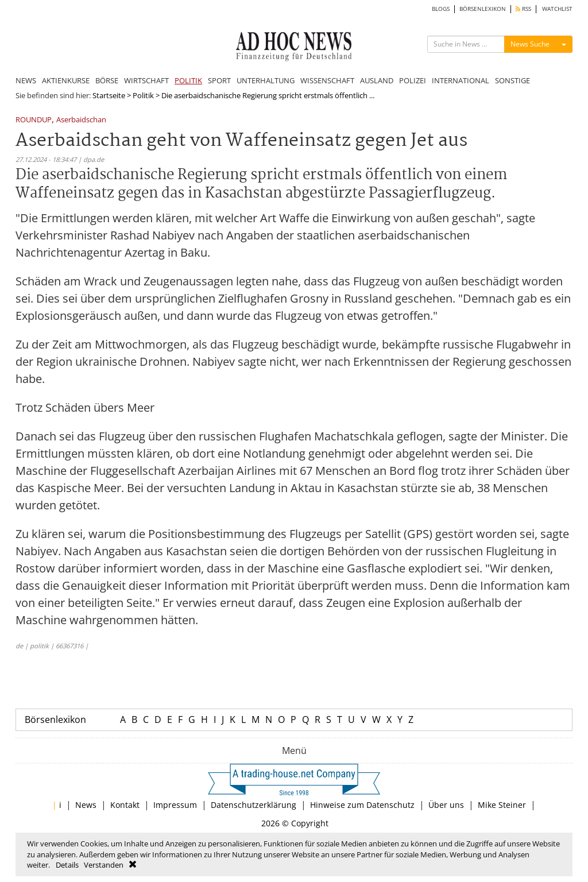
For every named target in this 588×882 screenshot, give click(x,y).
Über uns (446, 805)
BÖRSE (107, 80)
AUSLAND (377, 80)
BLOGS (441, 9)
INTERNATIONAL (461, 80)
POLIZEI (413, 80)
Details (67, 865)
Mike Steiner (502, 805)
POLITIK (188, 80)
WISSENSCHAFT (327, 80)
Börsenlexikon (55, 719)
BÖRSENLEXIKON (483, 9)
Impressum (175, 805)
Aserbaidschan (81, 120)
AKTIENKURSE (66, 80)
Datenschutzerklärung (254, 805)
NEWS (26, 80)
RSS (523, 9)
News (86, 805)
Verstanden (104, 865)
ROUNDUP (34, 120)
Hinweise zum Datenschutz (362, 805)
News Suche (530, 44)
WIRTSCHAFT (146, 80)
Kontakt (125, 805)
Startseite (109, 95)
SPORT (219, 80)
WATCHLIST (557, 9)
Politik (143, 95)
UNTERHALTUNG (266, 80)
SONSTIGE (512, 80)
